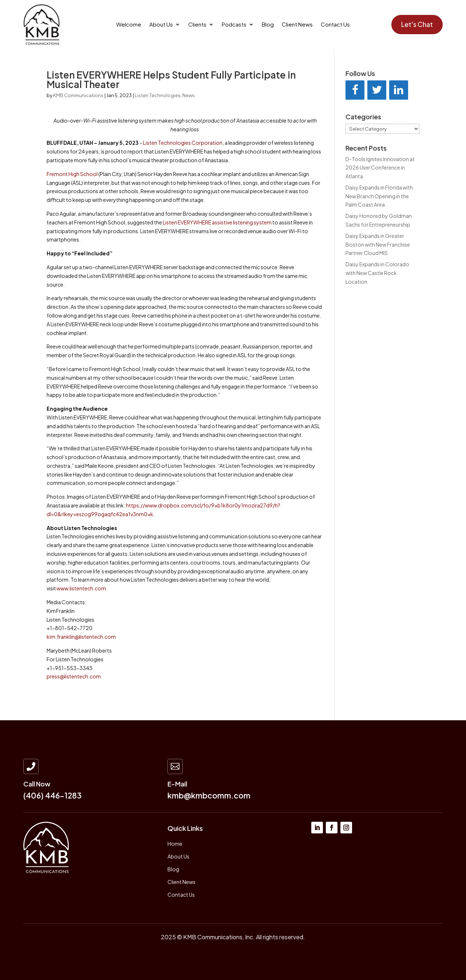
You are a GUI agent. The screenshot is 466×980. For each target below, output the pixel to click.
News (189, 95)
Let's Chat (417, 24)
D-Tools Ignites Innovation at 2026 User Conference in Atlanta (380, 168)
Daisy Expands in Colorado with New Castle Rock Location (377, 273)
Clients (197, 25)
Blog (268, 25)
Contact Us (335, 25)
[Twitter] (377, 90)
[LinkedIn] (399, 90)
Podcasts (234, 25)
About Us (161, 25)
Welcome (129, 25)
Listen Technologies (158, 95)
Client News (297, 25)
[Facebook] (355, 90)
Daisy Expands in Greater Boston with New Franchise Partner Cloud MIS (378, 244)
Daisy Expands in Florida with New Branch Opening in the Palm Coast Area (379, 196)
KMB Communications (78, 95)
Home (175, 844)
